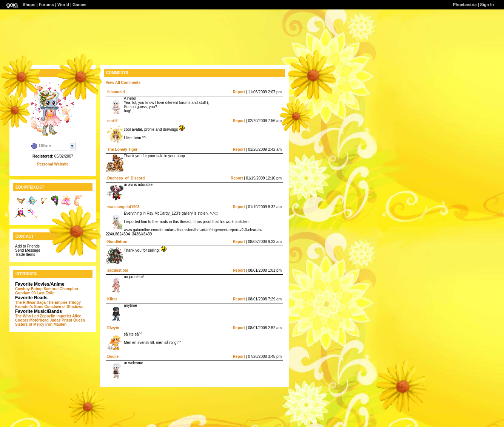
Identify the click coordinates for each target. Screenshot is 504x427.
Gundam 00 (25, 293)
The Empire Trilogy (64, 302)
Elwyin (113, 328)
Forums (46, 5)
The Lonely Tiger (122, 149)
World (63, 5)
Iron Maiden (56, 324)
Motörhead (39, 320)
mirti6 (112, 121)
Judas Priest (61, 320)
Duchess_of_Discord (126, 178)
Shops (29, 5)
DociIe (113, 357)
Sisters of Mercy (30, 324)
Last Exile (45, 293)
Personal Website (53, 164)
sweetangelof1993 (123, 207)
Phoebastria (465, 5)
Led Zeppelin (44, 316)
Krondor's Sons (29, 307)
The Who (23, 316)
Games (79, 5)
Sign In (487, 5)
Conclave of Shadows (64, 307)
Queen (79, 320)
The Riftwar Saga (30, 302)
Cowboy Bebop (29, 289)
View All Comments (123, 83)
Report (239, 92)
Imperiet (64, 316)
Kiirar (112, 299)
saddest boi (118, 270)
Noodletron (117, 242)
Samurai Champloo (61, 289)
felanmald (116, 92)
